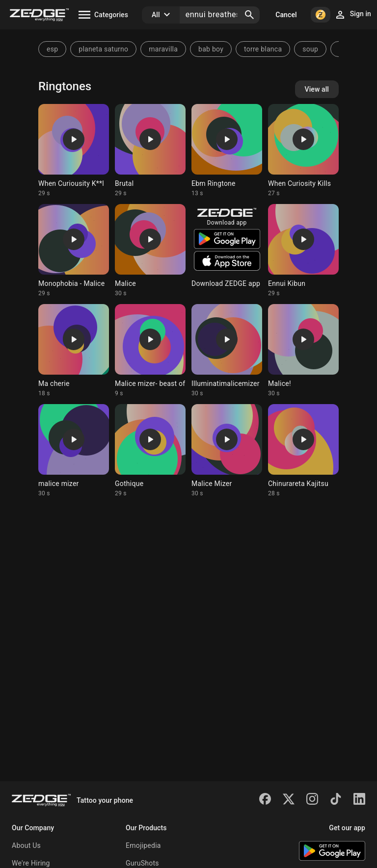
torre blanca (263, 49)
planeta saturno (103, 49)
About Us (26, 845)
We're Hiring (31, 863)
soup (310, 49)
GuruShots (142, 863)
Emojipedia (143, 845)
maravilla (163, 49)
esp (52, 49)
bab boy (211, 49)
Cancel (286, 15)
